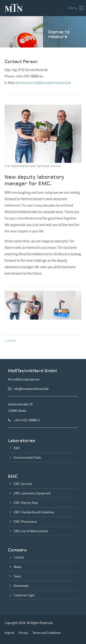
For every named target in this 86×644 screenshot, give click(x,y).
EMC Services (23, 484)
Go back (11, 341)
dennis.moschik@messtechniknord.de (43, 83)
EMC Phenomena (25, 522)
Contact (19, 557)
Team (17, 576)
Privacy (23, 633)
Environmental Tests (27, 457)
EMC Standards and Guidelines (34, 512)
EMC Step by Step (26, 503)
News (18, 567)
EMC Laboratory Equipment (32, 493)
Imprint (9, 633)
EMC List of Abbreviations (31, 531)
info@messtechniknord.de (31, 389)
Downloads (21, 586)
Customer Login (24, 595)
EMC (17, 448)
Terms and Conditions (46, 633)
